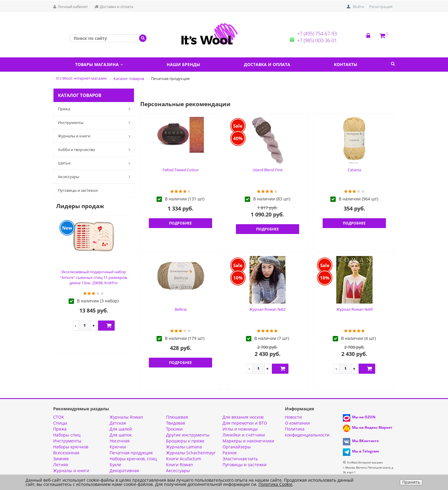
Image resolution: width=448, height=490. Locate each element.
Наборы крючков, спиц (133, 459)
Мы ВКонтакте (365, 441)
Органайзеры (237, 447)
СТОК (59, 417)
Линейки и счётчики (244, 435)
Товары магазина (99, 64)
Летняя (61, 465)
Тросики (174, 429)
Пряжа (95, 109)
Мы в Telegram (366, 451)
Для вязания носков (243, 417)
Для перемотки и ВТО (245, 423)
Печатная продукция (131, 453)
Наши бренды (183, 64)
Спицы (60, 423)
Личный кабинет (71, 7)
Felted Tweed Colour (181, 170)
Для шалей (121, 429)
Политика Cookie (275, 484)
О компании (297, 423)
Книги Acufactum (184, 459)
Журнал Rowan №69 (354, 309)
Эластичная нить (240, 459)
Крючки (118, 447)
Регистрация (381, 7)
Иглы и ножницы (240, 429)
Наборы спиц (67, 435)
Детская (118, 423)
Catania (354, 170)
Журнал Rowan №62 (267, 309)
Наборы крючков (71, 447)
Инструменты (95, 122)
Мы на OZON (364, 417)
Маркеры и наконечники (248, 441)
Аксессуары (95, 177)
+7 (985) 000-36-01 (317, 40)
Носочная (120, 441)
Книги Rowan (180, 465)
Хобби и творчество (95, 150)
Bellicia (181, 309)
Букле (115, 465)
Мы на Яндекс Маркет (372, 427)
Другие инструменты (188, 435)
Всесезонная (66, 453)
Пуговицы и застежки (78, 190)
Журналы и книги (95, 136)
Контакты (346, 64)
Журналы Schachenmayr (191, 453)
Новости (293, 417)
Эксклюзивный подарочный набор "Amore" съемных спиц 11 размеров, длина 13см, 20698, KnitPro (94, 277)
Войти (359, 7)
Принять (411, 482)
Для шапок (121, 435)
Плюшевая (177, 417)
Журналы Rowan (126, 417)
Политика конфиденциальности (307, 432)
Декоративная (124, 471)
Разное (230, 453)
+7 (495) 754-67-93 (317, 34)
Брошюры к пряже (185, 441)
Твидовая (176, 423)
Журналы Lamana (184, 447)
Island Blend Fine (268, 170)
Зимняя (61, 459)
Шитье (95, 163)
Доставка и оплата (114, 7)
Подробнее (180, 223)
